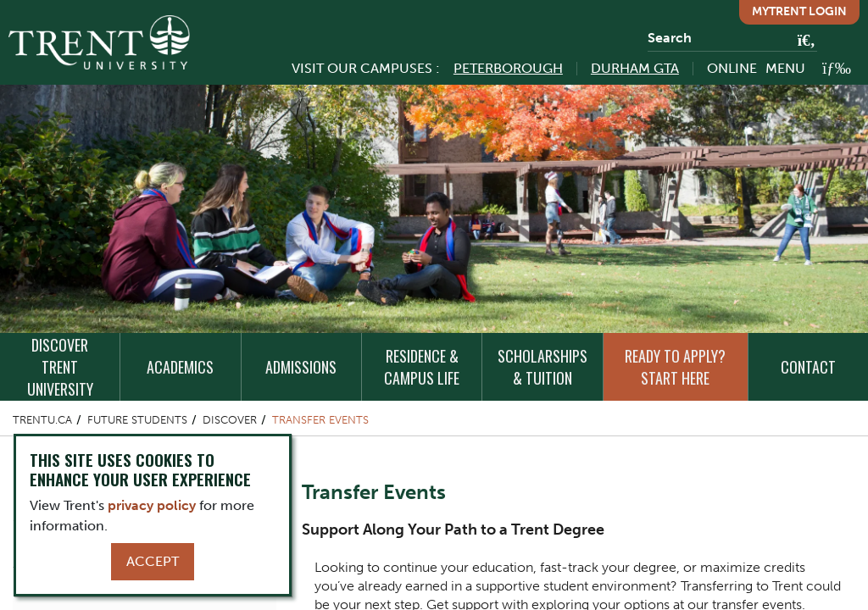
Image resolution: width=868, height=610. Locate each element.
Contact (808, 367)
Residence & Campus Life (422, 367)
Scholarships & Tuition (542, 367)
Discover (230, 420)
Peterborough (508, 68)
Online (732, 68)
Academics (180, 367)
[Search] (732, 38)
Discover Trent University (60, 367)
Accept (153, 561)
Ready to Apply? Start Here (675, 367)
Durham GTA (635, 68)
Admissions (301, 367)
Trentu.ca (42, 420)
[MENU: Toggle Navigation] (808, 68)
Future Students (137, 420)
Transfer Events (320, 420)
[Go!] (801, 42)
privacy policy (152, 505)
